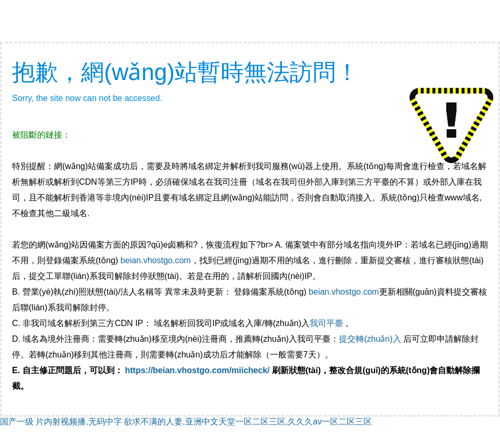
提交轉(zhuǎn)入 (370, 339)
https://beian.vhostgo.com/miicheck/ (197, 370)
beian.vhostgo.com (155, 260)
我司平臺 (327, 323)
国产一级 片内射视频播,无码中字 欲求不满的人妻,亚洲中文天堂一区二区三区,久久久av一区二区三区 (186, 422)
